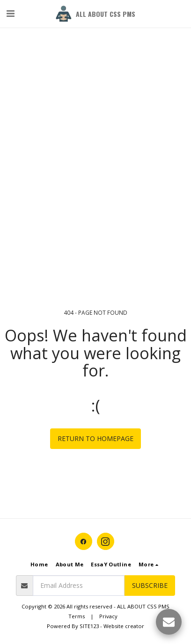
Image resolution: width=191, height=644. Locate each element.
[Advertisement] (95, 95)
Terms (77, 616)
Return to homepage (95, 438)
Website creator (124, 626)
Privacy (108, 616)
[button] (10, 13)
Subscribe (150, 585)
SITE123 (89, 626)
